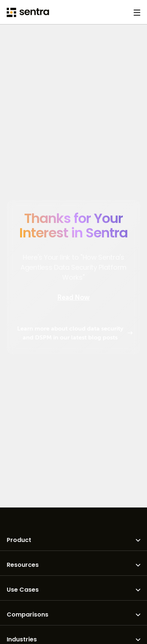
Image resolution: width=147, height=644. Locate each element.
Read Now (73, 298)
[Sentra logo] (28, 12)
